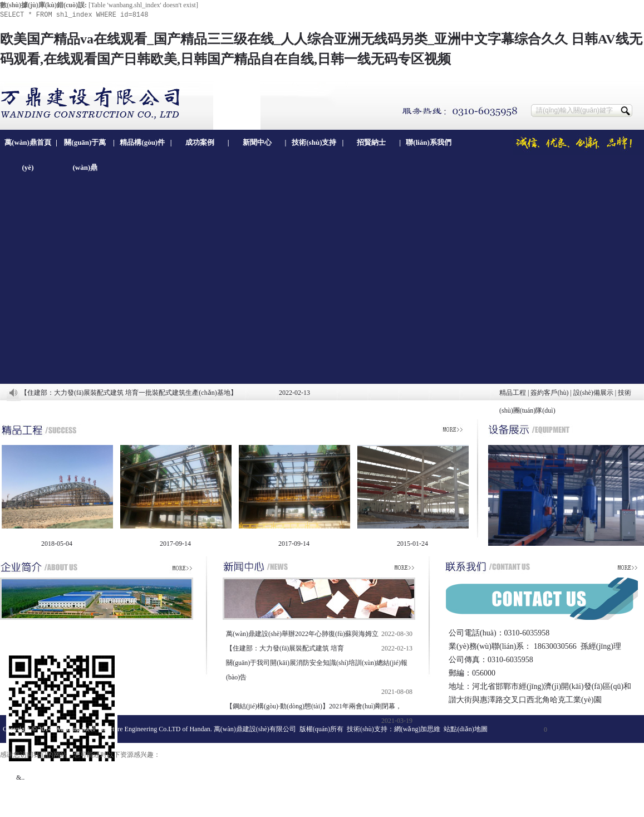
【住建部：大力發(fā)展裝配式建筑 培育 (285, 648)
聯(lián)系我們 (429, 142)
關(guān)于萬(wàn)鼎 (85, 146)
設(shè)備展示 (593, 393)
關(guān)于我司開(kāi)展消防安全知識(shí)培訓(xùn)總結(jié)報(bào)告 (317, 670)
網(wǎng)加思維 (417, 729)
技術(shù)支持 (314, 142)
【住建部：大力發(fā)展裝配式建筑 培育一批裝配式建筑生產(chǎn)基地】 (129, 393)
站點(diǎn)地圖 (465, 729)
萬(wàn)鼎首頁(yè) (28, 146)
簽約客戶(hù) (549, 393)
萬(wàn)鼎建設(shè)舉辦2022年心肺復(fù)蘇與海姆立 (302, 634)
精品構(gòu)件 (142, 142)
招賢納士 (371, 142)
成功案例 (200, 142)
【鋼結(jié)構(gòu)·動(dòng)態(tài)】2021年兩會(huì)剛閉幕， (314, 706)
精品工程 (513, 393)
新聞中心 (257, 142)
